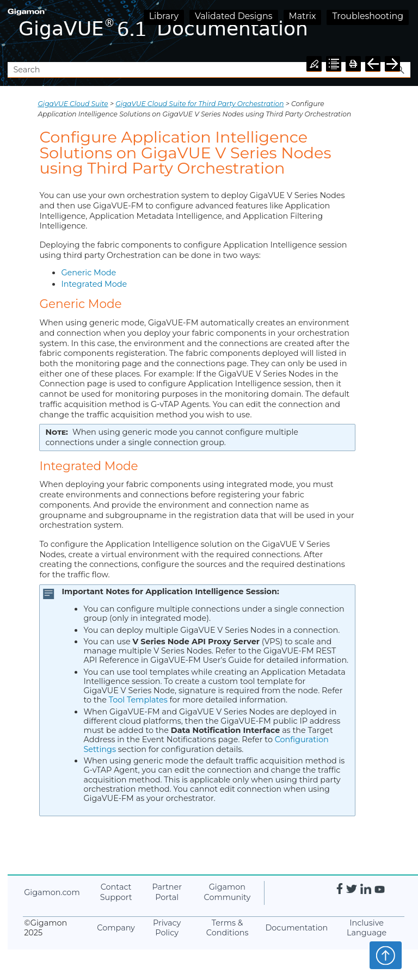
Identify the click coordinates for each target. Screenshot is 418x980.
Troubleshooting (368, 16)
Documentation (296, 928)
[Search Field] (209, 70)
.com (52, 892)
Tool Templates (138, 700)
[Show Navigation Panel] (404, 31)
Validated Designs (234, 16)
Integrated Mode (94, 284)
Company (116, 928)
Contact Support (116, 892)
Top (386, 955)
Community (228, 892)
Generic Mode (88, 273)
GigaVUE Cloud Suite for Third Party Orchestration (199, 104)
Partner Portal (167, 892)
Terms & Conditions (228, 928)
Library (164, 16)
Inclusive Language (367, 928)
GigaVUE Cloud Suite (73, 104)
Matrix (303, 16)
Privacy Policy (167, 928)
